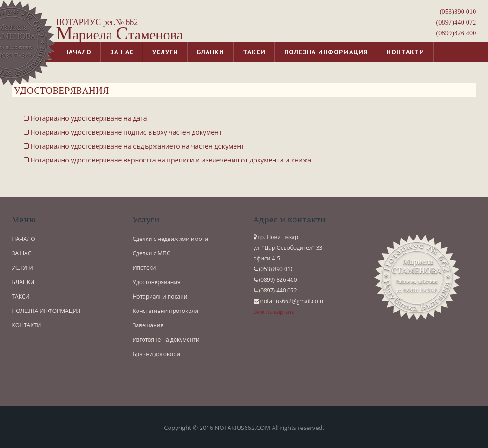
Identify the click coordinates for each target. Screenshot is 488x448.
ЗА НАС (22, 253)
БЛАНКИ (23, 282)
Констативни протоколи (166, 311)
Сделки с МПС (152, 253)
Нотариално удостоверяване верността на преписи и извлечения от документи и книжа (167, 160)
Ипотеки (144, 268)
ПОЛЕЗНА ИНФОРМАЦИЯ (46, 311)
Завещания (148, 325)
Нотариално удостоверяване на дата (85, 118)
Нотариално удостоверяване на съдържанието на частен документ (134, 146)
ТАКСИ (21, 296)
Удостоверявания (157, 282)
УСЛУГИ (23, 268)
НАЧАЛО (24, 239)
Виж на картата (274, 312)
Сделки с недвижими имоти (171, 239)
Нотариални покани (160, 296)
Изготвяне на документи (166, 340)
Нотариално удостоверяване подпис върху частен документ (123, 132)
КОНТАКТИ (27, 325)
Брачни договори (157, 354)
